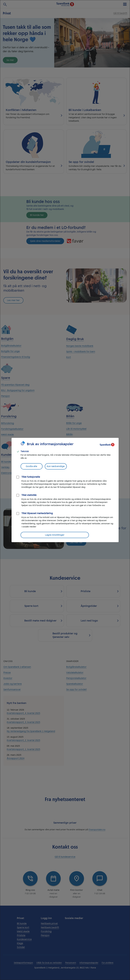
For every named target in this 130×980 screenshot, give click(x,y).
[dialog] (65, 490)
